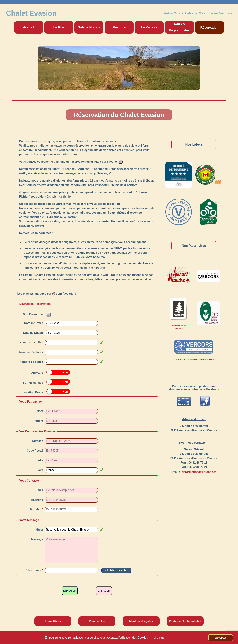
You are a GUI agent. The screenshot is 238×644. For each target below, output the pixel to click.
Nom (40, 411)
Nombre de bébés (31, 362)
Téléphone (36, 500)
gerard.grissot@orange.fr (199, 472)
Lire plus (159, 638)
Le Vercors (149, 27)
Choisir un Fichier (116, 570)
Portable (37, 510)
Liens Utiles (53, 621)
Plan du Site (97, 621)
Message (37, 539)
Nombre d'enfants (31, 352)
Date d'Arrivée (34, 323)
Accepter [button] (221, 638)
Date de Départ (33, 333)
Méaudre (119, 27)
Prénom (38, 421)
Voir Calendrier (33, 314)
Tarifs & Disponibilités (179, 27)
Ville (40, 460)
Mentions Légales (141, 621)
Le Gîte (59, 27)
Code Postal (35, 451)
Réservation (209, 28)
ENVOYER (70, 591)
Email (39, 490)
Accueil (29, 27)
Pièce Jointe (34, 570)
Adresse (37, 441)
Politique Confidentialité (185, 621)
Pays (40, 470)
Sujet (40, 530)
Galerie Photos (89, 27)
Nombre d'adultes (31, 342)
